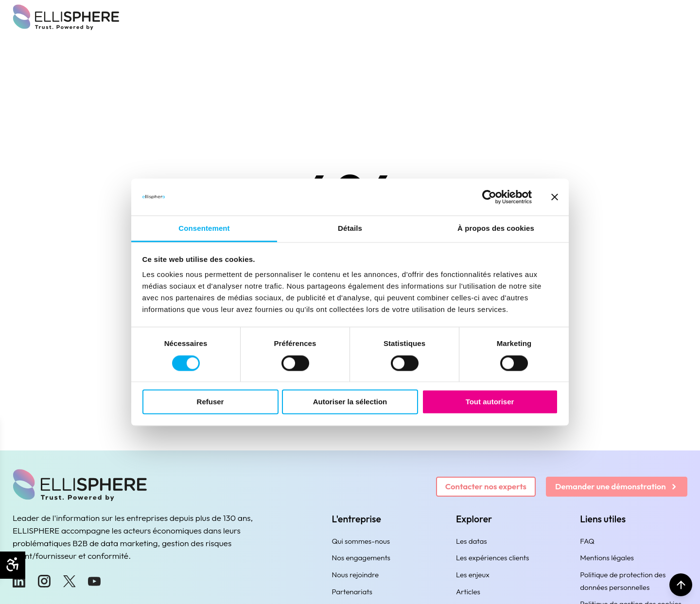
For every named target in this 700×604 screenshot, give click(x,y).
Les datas (472, 541)
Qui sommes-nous (361, 541)
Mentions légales (607, 558)
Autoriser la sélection (350, 402)
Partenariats (352, 592)
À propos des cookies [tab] (496, 229)
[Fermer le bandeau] (555, 197)
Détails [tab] (350, 229)
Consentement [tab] (204, 229)
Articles (468, 592)
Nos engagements (361, 558)
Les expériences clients (493, 558)
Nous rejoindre (356, 575)
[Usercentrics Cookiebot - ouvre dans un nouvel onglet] (489, 197)
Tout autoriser (490, 402)
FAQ (587, 541)
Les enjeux (473, 575)
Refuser (210, 402)
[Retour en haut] (679, 583)
